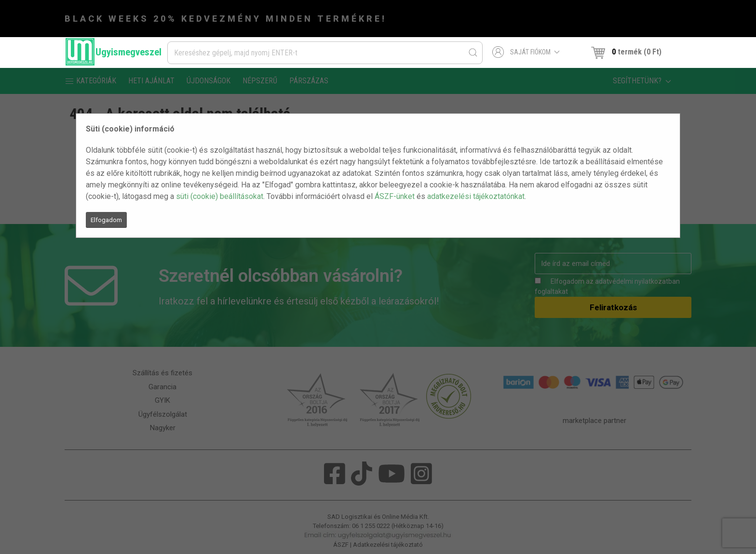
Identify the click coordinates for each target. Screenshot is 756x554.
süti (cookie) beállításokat (220, 196)
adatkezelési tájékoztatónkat (476, 196)
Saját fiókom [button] (526, 52)
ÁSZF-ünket (395, 196)
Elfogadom (106, 220)
